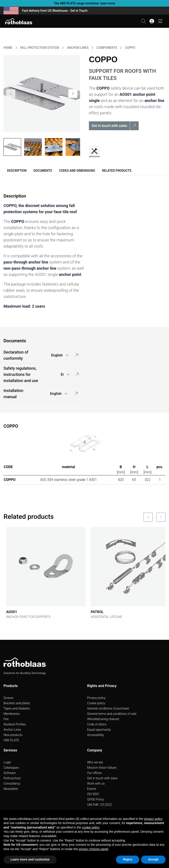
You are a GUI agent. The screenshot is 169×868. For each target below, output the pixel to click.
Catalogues (11, 768)
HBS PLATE (11, 740)
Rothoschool (12, 778)
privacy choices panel (94, 849)
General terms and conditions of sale (112, 714)
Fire (6, 719)
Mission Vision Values (102, 768)
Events (92, 789)
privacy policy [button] (153, 819)
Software (10, 773)
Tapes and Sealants (17, 708)
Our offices (94, 773)
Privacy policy (96, 698)
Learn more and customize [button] (30, 859)
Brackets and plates (17, 703)
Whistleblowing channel (103, 719)
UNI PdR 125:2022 (99, 805)
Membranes (12, 714)
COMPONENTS (107, 48)
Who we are (95, 762)
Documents (43, 171)
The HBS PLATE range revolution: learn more (85, 3)
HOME (8, 48)
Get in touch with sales (102, 778)
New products (13, 735)
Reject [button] (128, 859)
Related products (117, 171)
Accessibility (96, 735)
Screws (8, 698)
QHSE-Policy (96, 799)
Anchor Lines (12, 730)
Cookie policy (96, 703)
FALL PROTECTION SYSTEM (40, 48)
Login (7, 762)
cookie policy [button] (91, 827)
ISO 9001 (93, 794)
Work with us (96, 783)
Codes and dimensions (77, 171)
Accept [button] (153, 859)
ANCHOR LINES (78, 48)
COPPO (130, 48)
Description (17, 171)
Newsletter (11, 789)
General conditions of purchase (108, 708)
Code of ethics (97, 724)
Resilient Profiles (15, 724)
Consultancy (12, 783)
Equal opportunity (99, 730)
